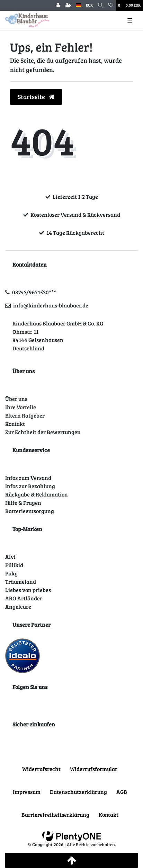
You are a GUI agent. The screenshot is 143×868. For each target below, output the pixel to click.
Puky (11, 573)
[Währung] (89, 5)
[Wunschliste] (111, 5)
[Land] (78, 5)
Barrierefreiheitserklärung (55, 815)
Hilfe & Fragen (23, 503)
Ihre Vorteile (21, 407)
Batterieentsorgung (30, 511)
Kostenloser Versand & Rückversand (75, 214)
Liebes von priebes (28, 590)
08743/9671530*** (34, 292)
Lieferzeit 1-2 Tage (75, 196)
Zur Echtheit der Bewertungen (43, 432)
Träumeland (21, 581)
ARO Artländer (24, 598)
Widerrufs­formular (94, 769)
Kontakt (15, 424)
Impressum (27, 792)
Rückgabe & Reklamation (37, 494)
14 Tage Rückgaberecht (75, 232)
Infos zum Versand (28, 478)
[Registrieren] (68, 5)
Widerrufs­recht (41, 769)
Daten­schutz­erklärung (78, 792)
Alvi (10, 557)
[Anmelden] (58, 5)
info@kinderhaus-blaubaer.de (51, 305)
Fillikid (14, 565)
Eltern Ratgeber (25, 415)
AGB (122, 792)
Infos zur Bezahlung (30, 486)
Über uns (16, 399)
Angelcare (18, 606)
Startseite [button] (36, 97)
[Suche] (101, 5)
